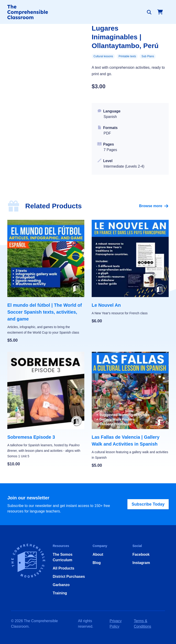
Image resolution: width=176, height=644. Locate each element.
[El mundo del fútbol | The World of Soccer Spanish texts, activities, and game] (46, 282)
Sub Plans (148, 56)
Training (60, 593)
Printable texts (127, 56)
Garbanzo (61, 585)
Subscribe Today (148, 504)
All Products (63, 568)
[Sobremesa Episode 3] (46, 409)
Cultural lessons (103, 56)
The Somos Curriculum (63, 557)
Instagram (141, 563)
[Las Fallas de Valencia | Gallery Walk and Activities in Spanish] (130, 410)
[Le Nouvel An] (130, 272)
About (98, 554)
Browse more (154, 206)
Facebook (141, 554)
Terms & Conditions (143, 624)
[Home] (28, 12)
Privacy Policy (115, 624)
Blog (97, 563)
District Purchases (69, 577)
